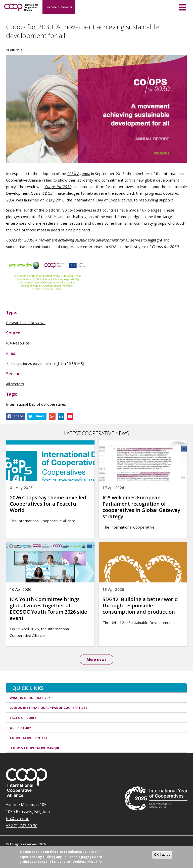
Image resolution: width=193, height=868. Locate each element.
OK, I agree (162, 855)
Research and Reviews (26, 323)
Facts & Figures (23, 718)
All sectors (15, 384)
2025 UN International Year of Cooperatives (49, 708)
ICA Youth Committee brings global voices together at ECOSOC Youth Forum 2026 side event (48, 609)
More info (95, 862)
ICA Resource (18, 343)
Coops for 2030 (58, 187)
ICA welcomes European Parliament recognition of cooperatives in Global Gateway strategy (141, 507)
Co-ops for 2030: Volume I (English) (38, 364)
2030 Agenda (79, 173)
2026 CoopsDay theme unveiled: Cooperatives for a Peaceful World (49, 504)
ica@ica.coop (18, 819)
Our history (20, 728)
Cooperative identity (29, 738)
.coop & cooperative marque (35, 748)
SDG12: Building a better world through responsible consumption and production (140, 605)
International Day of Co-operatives (36, 404)
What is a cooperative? (30, 698)
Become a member (59, 7)
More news (97, 659)
